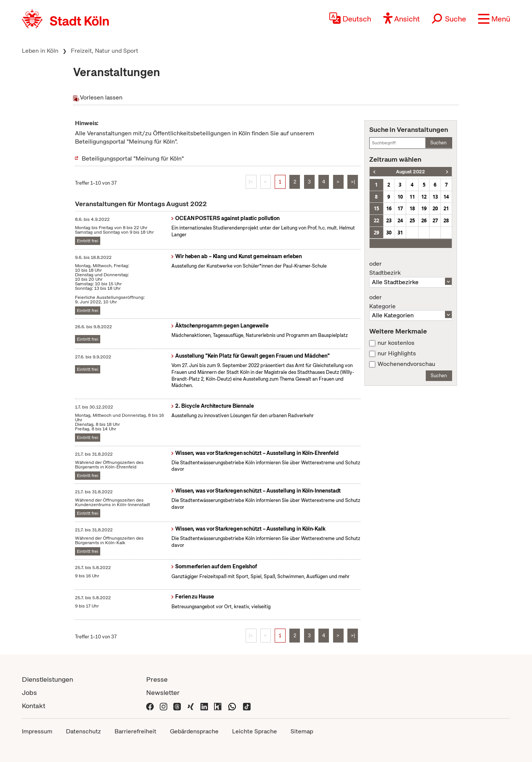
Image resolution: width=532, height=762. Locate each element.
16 (389, 208)
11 (412, 197)
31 (400, 233)
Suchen (438, 143)
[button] (494, 19)
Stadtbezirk (411, 268)
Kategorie (411, 302)
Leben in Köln (40, 51)
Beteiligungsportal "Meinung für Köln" (133, 158)
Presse (157, 679)
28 (446, 220)
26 (424, 220)
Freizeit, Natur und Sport (105, 51)
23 (389, 220)
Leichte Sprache (255, 731)
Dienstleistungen (47, 679)
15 (376, 208)
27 (435, 220)
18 (412, 208)
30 (389, 233)
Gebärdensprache (194, 731)
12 (424, 197)
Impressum (37, 731)
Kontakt (34, 706)
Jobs (29, 692)
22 (376, 220)
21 (446, 208)
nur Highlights (397, 353)
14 (446, 197)
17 (400, 208)
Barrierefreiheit (135, 731)
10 (400, 197)
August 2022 (410, 172)
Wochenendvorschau (406, 364)
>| (353, 182)
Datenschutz (83, 731)
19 (424, 208)
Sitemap (302, 731)
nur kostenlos (396, 343)
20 (435, 208)
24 (400, 220)
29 (376, 233)
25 (412, 220)
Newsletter (163, 692)
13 (435, 197)
